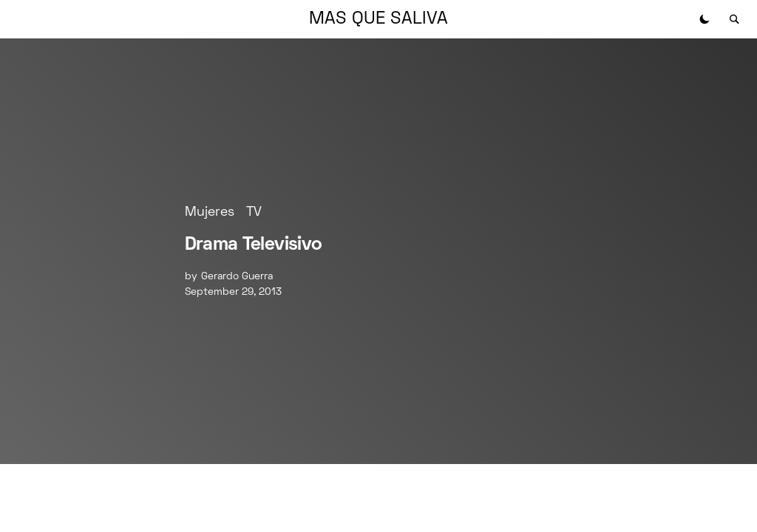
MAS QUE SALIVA (378, 19)
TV (254, 212)
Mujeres (210, 212)
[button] (705, 19)
